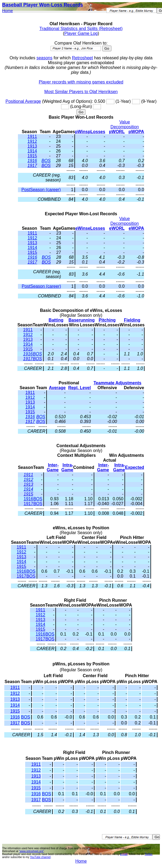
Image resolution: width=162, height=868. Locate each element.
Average (57, 388)
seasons (44, 58)
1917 (32, 165)
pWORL (117, 132)
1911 (32, 136)
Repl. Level (80, 388)
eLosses (96, 228)
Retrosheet (82, 58)
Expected (135, 467)
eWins (82, 228)
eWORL (117, 228)
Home (7, 11)
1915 (32, 156)
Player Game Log (81, 33)
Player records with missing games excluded (81, 82)
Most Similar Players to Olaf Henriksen (81, 92)
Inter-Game (53, 467)
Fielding (132, 320)
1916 (32, 161)
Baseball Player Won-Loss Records (43, 5)
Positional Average (23, 101)
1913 (32, 146)
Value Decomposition (125, 124)
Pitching (107, 320)
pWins (81, 132)
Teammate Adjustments (117, 383)
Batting (56, 320)
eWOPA (136, 228)
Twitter (148, 854)
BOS (46, 161)
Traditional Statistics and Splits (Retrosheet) (81, 29)
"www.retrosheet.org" (31, 851)
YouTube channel (40, 857)
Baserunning (82, 320)
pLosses (97, 132)
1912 (32, 141)
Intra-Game (67, 467)
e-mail (124, 854)
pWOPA (136, 132)
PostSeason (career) (41, 190)
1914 (32, 151)
